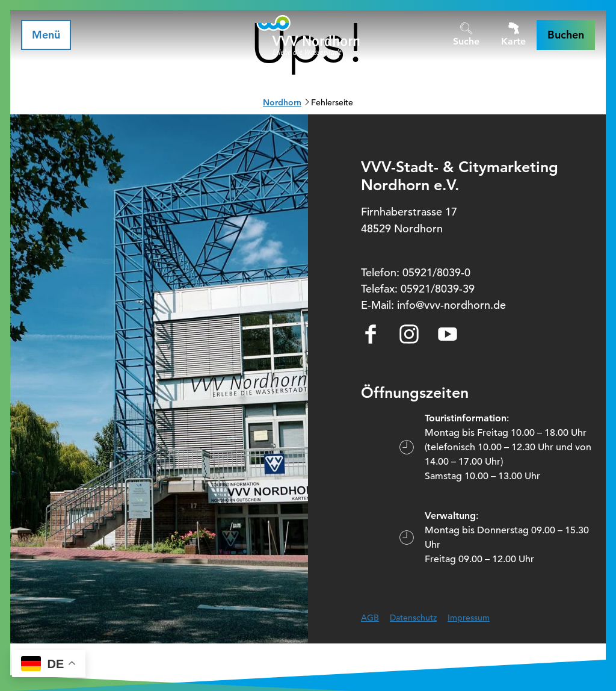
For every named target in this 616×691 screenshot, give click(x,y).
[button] (566, 35)
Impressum (469, 618)
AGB (370, 618)
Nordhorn (282, 102)
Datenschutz (413, 618)
